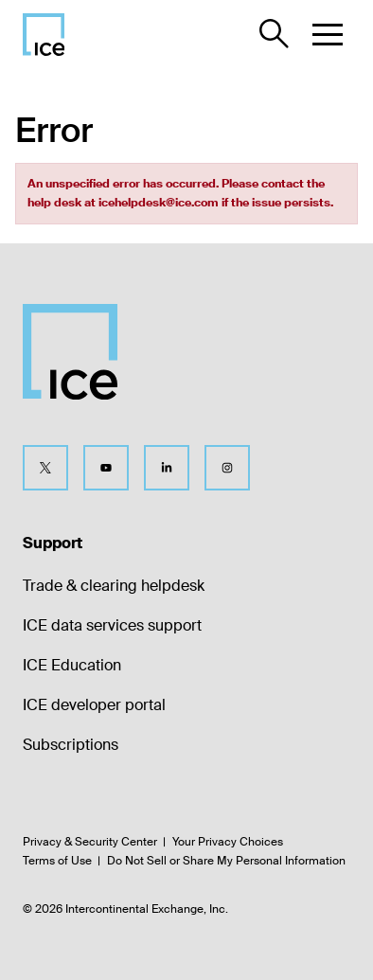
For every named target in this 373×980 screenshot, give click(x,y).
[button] (328, 34)
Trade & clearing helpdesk (114, 586)
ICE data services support (112, 625)
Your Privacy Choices (228, 842)
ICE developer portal (94, 705)
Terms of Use (57, 861)
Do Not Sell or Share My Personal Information (226, 861)
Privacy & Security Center (90, 842)
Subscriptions (71, 745)
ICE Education (72, 665)
